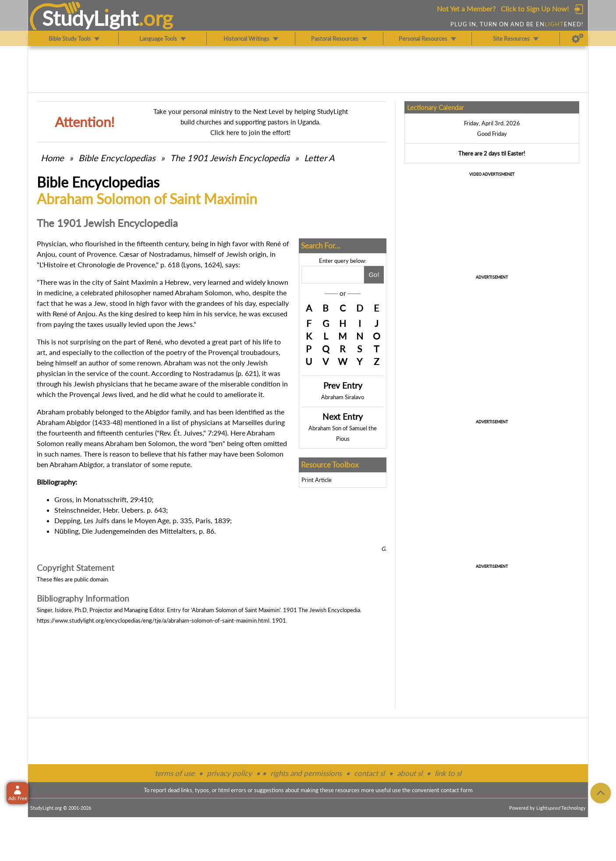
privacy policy (229, 773)
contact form (457, 790)
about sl (410, 773)
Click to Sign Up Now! (535, 9)
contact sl (369, 773)
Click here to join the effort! (250, 132)
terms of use (175, 773)
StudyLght (90, 18)
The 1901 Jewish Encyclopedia (231, 158)
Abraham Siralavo (343, 397)
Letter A (319, 158)
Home (52, 158)
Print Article (317, 480)
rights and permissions (306, 773)
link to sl (448, 773)
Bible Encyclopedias (117, 158)
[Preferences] (578, 39)
